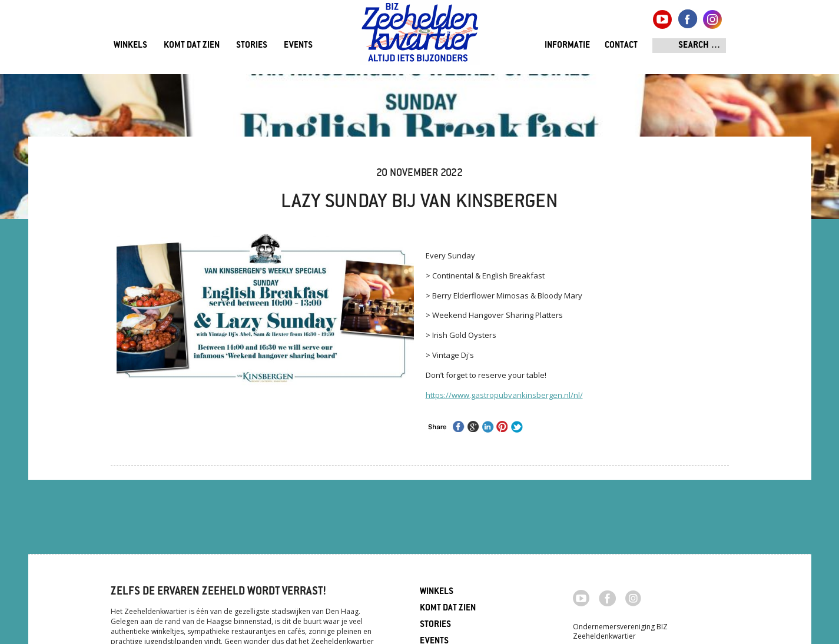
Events (298, 46)
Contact (621, 46)
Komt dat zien (192, 46)
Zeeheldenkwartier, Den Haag (420, 37)
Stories (252, 46)
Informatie (567, 46)
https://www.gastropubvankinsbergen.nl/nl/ (504, 395)
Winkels (130, 46)
